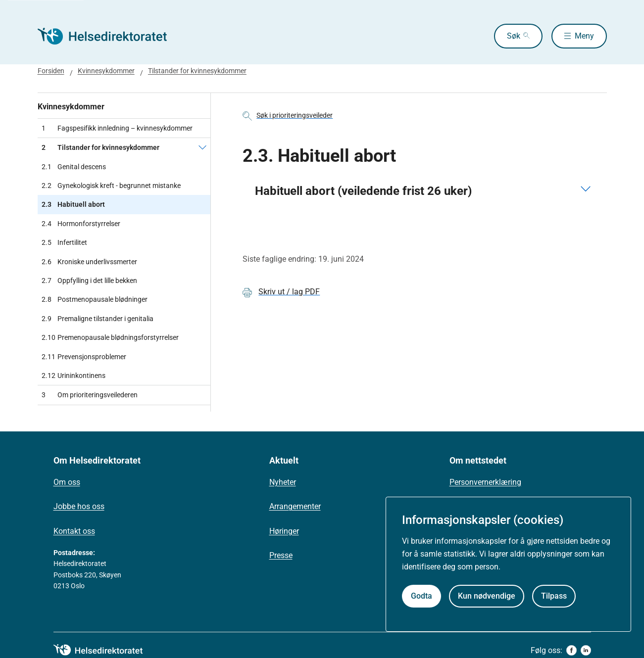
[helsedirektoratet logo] (105, 650)
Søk (514, 36)
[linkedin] (586, 650)
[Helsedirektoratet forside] (109, 36)
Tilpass (554, 596)
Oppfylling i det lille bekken (89, 281)
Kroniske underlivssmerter (89, 262)
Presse (281, 555)
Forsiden (51, 71)
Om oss (67, 482)
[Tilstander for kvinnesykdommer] (202, 147)
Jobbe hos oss (79, 506)
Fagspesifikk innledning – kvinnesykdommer (117, 128)
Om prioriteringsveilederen (90, 395)
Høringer (284, 531)
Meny (584, 36)
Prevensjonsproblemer (84, 357)
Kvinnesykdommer (106, 71)
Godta (421, 596)
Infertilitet (64, 242)
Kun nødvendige (487, 596)
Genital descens (74, 167)
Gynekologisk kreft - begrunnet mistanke (111, 186)
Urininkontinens (74, 376)
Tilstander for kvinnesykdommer (197, 71)
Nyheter (283, 482)
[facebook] (571, 650)
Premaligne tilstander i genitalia (98, 319)
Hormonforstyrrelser (81, 224)
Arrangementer (295, 506)
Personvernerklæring (485, 482)
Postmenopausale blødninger (95, 299)
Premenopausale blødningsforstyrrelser (110, 337)
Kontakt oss (74, 531)
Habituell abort (73, 204)
